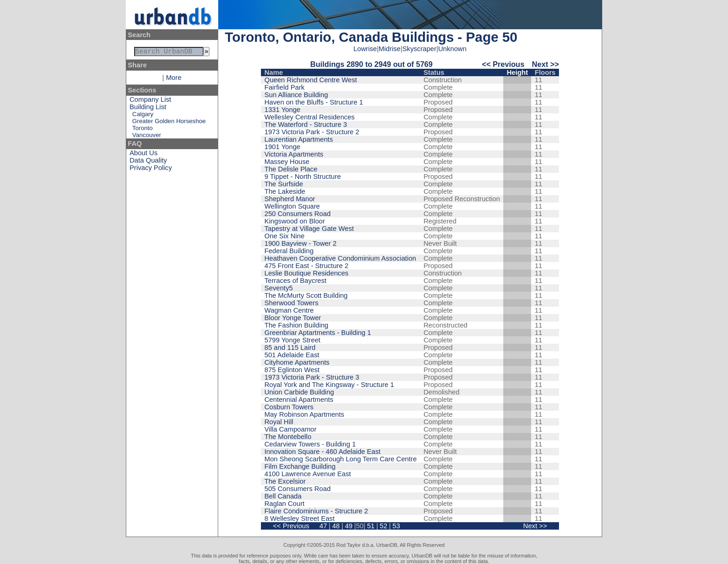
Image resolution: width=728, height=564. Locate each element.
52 (383, 526)
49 (349, 526)
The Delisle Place (291, 169)
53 (396, 526)
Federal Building (289, 251)
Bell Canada (283, 496)
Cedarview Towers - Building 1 (310, 444)
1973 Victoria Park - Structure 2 (312, 132)
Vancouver (147, 137)
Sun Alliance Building (296, 95)
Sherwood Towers (292, 303)
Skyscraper (419, 49)
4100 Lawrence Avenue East (308, 474)
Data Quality (148, 162)
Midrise (390, 49)
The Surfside (284, 184)
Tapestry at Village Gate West (309, 229)
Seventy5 (279, 288)
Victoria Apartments (294, 154)
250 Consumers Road (298, 214)
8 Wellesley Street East (300, 518)
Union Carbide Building (299, 392)
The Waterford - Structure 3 (306, 125)
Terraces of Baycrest (296, 281)
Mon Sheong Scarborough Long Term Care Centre (341, 459)
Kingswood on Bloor (295, 221)
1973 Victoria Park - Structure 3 (312, 377)
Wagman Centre (289, 310)
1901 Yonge (283, 147)
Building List (148, 109)
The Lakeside (285, 191)
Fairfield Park (285, 87)
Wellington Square (292, 206)
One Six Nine (285, 236)
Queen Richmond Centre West (311, 80)
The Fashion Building (297, 325)
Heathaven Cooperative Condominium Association (341, 258)
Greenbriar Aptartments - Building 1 (318, 333)
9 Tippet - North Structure (303, 177)
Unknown (452, 49)
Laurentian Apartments (299, 139)
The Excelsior (285, 481)
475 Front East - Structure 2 (307, 266)
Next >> (546, 64)
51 (370, 526)
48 (336, 526)
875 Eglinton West (292, 370)
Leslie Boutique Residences (307, 273)
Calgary (143, 116)
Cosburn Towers (289, 407)
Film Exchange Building (300, 466)
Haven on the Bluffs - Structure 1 (314, 102)
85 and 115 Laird (290, 348)
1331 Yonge (283, 110)
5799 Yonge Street (293, 340)
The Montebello (288, 437)
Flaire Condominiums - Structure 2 (316, 511)
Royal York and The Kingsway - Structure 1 (329, 385)
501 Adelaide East (292, 355)
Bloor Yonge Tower (293, 318)
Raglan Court (285, 504)
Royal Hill (279, 422)
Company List (150, 101)
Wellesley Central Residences (310, 117)
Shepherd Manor (290, 199)
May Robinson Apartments (305, 414)
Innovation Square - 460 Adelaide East (323, 452)
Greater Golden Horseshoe (169, 123)
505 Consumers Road (298, 489)
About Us (143, 155)
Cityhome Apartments (297, 362)
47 (323, 526)
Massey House (287, 162)
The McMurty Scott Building (306, 295)
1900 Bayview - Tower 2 (301, 243)
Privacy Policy (151, 170)
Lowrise (365, 49)
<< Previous (503, 64)
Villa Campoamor (291, 429)
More (173, 79)
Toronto (143, 130)
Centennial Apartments (299, 400)
